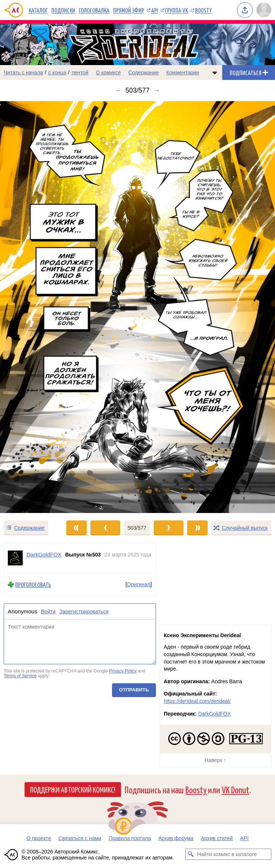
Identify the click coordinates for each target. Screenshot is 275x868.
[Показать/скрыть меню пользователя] (264, 10)
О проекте (39, 838)
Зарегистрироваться (84, 612)
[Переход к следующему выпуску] (137, 307)
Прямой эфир (129, 10)
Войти (48, 612)
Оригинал (139, 584)
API (154, 10)
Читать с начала (23, 72)
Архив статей (217, 838)
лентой (80, 72)
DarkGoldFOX (214, 714)
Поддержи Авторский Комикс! (73, 789)
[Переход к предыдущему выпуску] (34, 307)
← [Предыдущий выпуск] (118, 90)
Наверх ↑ (215, 760)
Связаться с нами (80, 838)
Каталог (38, 10)
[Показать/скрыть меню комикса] (215, 72)
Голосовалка (94, 10)
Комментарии (183, 72)
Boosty (203, 10)
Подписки (63, 10)
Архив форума (176, 838)
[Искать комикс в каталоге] (191, 854)
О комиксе (108, 72)
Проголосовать (33, 585)
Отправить (134, 690)
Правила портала (130, 838)
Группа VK (176, 10)
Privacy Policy (123, 671)
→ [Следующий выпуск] (157, 90)
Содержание (144, 72)
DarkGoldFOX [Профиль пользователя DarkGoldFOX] (44, 554)
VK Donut (236, 789)
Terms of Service (20, 676)
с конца (57, 72)
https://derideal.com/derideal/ (197, 701)
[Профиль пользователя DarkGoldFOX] (15, 558)
